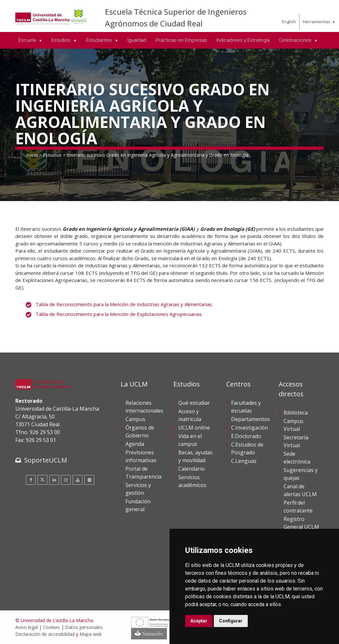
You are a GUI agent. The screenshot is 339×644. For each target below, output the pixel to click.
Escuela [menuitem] (28, 40)
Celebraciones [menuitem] (296, 40)
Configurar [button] (231, 621)
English (289, 22)
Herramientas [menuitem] (317, 22)
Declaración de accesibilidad (45, 634)
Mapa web (91, 634)
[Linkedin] (54, 480)
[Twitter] (42, 480)
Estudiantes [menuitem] (100, 40)
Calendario (192, 469)
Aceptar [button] (199, 621)
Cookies (52, 627)
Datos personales (84, 627)
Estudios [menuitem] (62, 40)
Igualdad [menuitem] (137, 40)
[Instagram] (66, 480)
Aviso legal (27, 627)
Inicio (32, 155)
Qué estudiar (194, 403)
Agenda (135, 444)
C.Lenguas (244, 461)
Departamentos (251, 419)
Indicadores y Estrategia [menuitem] (243, 40)
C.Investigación (250, 428)
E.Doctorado (246, 436)
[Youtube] (78, 480)
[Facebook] (31, 480)
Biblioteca (296, 413)
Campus (135, 419)
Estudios (52, 155)
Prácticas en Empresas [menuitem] (181, 40)
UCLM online (194, 428)
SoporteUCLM (46, 460)
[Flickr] (89, 480)
